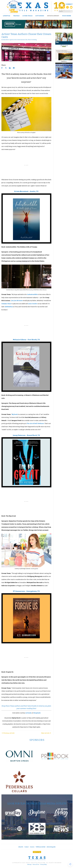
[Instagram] (67, 8)
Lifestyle (7, 16)
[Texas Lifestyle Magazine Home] (37, 7)
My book (15, 414)
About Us (21, 847)
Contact (26, 847)
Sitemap (29, 865)
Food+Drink (67, 16)
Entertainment (53, 16)
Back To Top (37, 852)
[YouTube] (71, 8)
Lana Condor (33, 304)
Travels (16, 16)
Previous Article (8, 733)
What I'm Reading (32, 40)
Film (26, 40)
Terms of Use (36, 865)
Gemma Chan (6, 304)
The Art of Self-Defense (35, 424)
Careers (32, 847)
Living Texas (27, 16)
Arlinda (28, 713)
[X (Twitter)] (64, 8)
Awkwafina (9, 307)
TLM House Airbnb (41, 847)
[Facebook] (60, 8)
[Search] (71, 11)
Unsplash (37, 713)
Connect (69, 4)
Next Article (46, 733)
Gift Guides (40, 16)
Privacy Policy (44, 865)
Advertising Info (51, 847)
